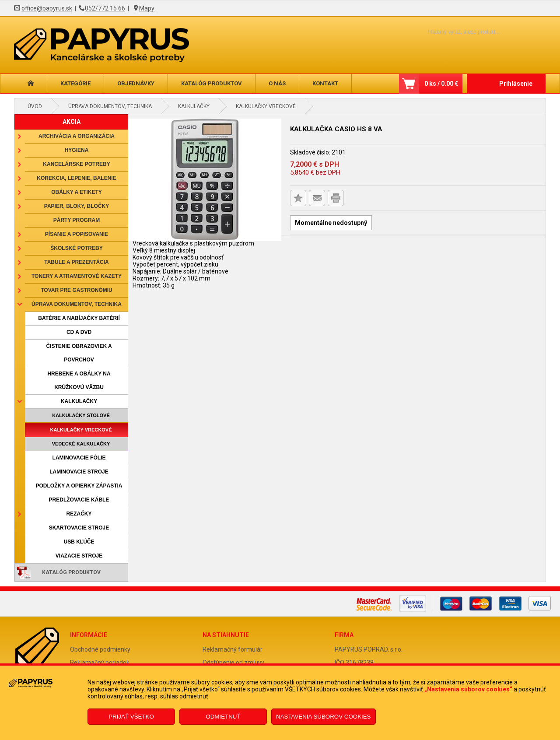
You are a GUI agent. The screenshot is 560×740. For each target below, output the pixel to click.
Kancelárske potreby (76, 164)
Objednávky (136, 83)
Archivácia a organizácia (77, 136)
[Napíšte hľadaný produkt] (449, 32)
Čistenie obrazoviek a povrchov (79, 353)
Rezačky (79, 514)
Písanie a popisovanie (77, 234)
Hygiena (77, 150)
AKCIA (72, 122)
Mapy (147, 8)
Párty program (77, 220)
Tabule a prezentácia (77, 262)
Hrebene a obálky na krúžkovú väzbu (79, 381)
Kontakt (325, 83)
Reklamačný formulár (233, 649)
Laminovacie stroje (79, 472)
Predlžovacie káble (79, 500)
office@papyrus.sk (47, 8)
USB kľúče (79, 542)
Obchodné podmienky (100, 649)
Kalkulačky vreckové (266, 106)
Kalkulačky (194, 106)
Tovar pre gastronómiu (77, 290)
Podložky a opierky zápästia (79, 486)
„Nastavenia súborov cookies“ (468, 689)
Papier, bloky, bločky (77, 206)
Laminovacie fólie (79, 458)
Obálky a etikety (77, 192)
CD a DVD (79, 332)
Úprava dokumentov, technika (110, 106)
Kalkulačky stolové (81, 415)
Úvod (35, 106)
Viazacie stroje (79, 556)
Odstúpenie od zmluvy (233, 663)
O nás (277, 83)
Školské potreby (76, 248)
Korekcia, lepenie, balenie (76, 178)
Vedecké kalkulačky (81, 444)
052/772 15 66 (105, 8)
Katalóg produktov (212, 83)
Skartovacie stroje (79, 528)
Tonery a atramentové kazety (77, 276)
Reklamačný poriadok (100, 663)
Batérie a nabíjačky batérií (79, 318)
